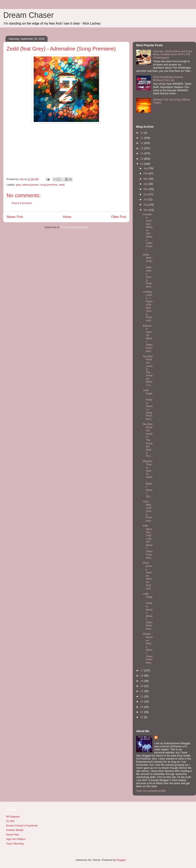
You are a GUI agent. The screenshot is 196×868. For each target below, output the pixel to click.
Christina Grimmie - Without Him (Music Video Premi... (148, 232)
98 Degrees (13, 817)
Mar (146, 179)
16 (142, 164)
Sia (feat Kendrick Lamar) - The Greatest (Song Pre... (148, 440)
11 (142, 138)
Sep (146, 210)
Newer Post (15, 217)
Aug (146, 205)
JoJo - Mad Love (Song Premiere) (147, 511)
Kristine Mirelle (15, 830)
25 (142, 712)
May (146, 189)
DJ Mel (10, 821)
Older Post (119, 217)
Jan (146, 168)
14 (142, 153)
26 (142, 717)
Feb (146, 173)
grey (18, 185)
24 (142, 707)
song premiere (49, 185)
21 (142, 691)
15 (142, 159)
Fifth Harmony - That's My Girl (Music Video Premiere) (148, 542)
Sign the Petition (16, 839)
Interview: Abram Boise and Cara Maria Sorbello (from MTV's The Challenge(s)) (172, 54)
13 (142, 148)
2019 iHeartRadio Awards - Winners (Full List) (169, 79)
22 (142, 696)
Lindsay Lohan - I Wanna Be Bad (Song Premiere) (148, 306)
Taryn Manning (15, 844)
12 (142, 143)
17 (142, 670)
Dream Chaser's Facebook (22, 826)
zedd (62, 185)
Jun (146, 194)
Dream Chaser (28, 15)
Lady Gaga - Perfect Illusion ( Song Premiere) (148, 404)
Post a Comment (22, 203)
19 (142, 681)
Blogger (121, 860)
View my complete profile (151, 791)
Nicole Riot (13, 835)
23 (142, 702)
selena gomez (31, 185)
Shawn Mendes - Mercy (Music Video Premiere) (148, 648)
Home (67, 217)
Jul (146, 199)
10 (142, 133)
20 (142, 686)
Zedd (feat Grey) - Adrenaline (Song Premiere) (148, 271)
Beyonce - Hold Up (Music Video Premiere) (148, 338)
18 (142, 676)
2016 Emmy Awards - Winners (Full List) (147, 576)
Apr (146, 184)
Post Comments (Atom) (74, 227)
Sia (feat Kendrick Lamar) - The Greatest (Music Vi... (148, 371)
